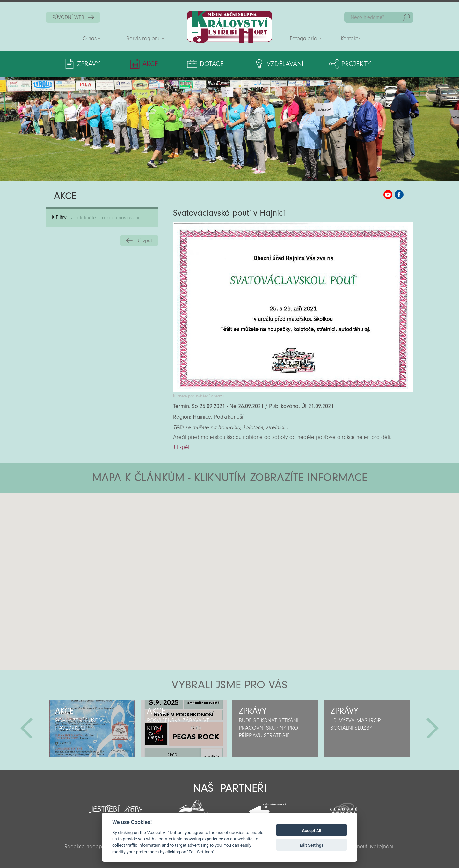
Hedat (406, 17)
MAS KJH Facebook (399, 195)
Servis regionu (143, 38)
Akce (149, 64)
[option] (92, 728)
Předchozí (26, 728)
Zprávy (88, 64)
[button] (247, 531)
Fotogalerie (303, 38)
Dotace (210, 64)
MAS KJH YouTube (388, 195)
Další (433, 728)
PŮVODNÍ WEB (68, 17)
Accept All (312, 831)
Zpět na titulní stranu (229, 27)
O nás (90, 38)
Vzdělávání (282, 64)
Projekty (353, 64)
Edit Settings (312, 845)
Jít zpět (145, 241)
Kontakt (349, 38)
